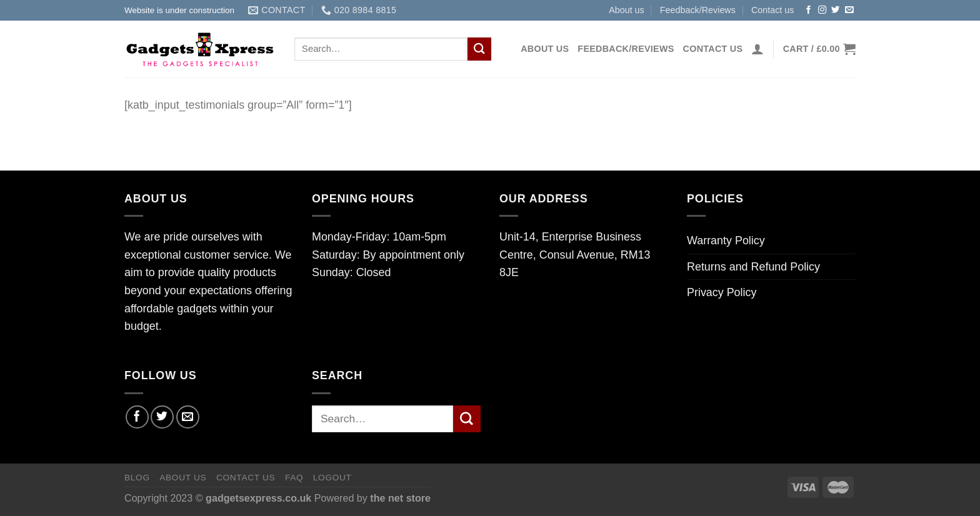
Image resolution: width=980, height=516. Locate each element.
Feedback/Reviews (698, 10)
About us (627, 10)
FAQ (294, 478)
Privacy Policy (722, 292)
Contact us (773, 10)
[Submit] (479, 49)
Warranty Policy (726, 241)
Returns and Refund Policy (753, 267)
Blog (137, 478)
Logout (332, 478)
